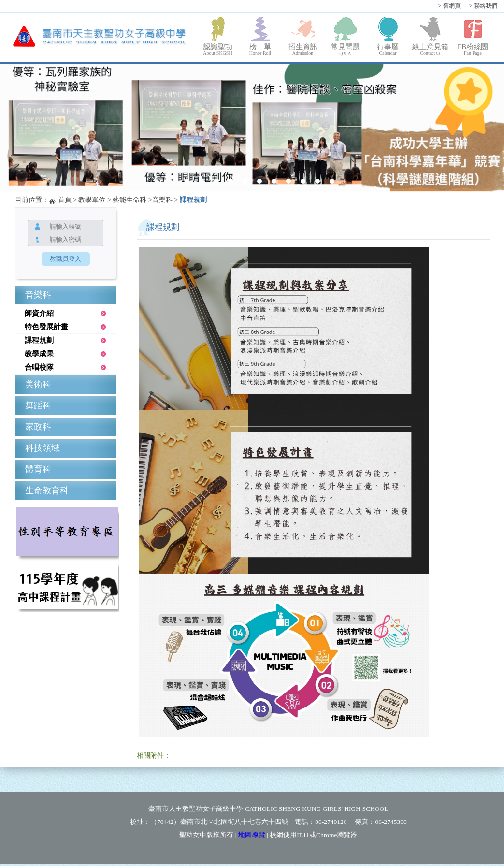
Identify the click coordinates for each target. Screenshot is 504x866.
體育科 (38, 469)
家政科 (38, 427)
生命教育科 (47, 491)
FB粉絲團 (473, 49)
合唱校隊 (39, 367)
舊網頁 (449, 6)
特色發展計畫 (46, 327)
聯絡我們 (483, 6)
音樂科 (162, 200)
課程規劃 (193, 200)
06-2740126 (331, 822)
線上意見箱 (431, 49)
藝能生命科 (130, 200)
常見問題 (346, 50)
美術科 (38, 384)
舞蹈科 (38, 405)
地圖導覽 (252, 835)
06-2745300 (391, 822)
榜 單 (260, 49)
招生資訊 (303, 49)
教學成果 (39, 354)
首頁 (65, 200)
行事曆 (388, 49)
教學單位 (92, 200)
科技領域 (43, 448)
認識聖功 (218, 49)
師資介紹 (39, 313)
